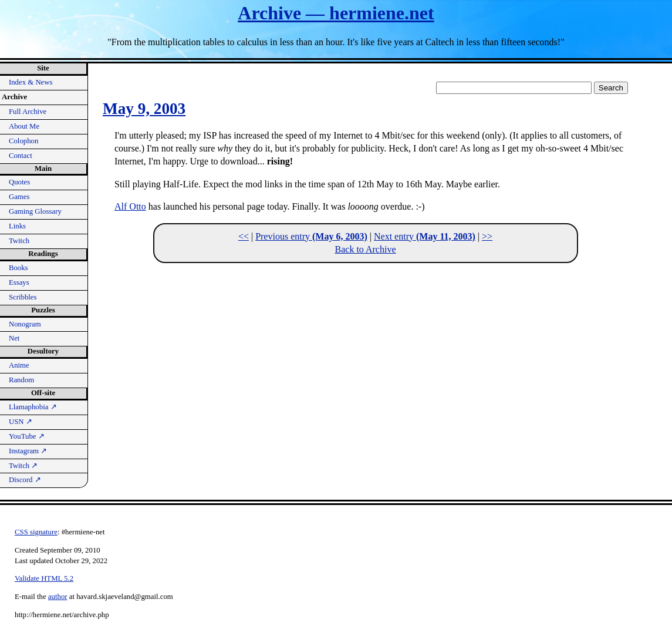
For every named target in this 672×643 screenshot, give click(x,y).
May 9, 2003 (144, 109)
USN (21, 422)
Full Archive (28, 112)
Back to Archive (366, 249)
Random (21, 380)
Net (14, 338)
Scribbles (23, 297)
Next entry (425, 236)
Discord (25, 480)
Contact (21, 156)
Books (18, 268)
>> (487, 236)
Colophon (23, 141)
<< (244, 236)
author (58, 597)
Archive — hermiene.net (336, 13)
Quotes (19, 182)
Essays (19, 282)
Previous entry (311, 236)
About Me (24, 126)
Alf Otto (130, 206)
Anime (19, 365)
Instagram (28, 451)
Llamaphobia (33, 407)
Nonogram (25, 324)
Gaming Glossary (35, 211)
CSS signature (36, 532)
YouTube (27, 436)
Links (17, 226)
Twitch (19, 241)
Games (19, 197)
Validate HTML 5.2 (44, 578)
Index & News (31, 82)
